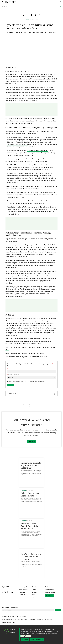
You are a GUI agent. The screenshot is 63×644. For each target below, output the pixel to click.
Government (9, 406)
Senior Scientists (23, 589)
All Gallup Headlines (36, 404)
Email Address (12, 369)
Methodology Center (24, 587)
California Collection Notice (9, 622)
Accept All (25, 639)
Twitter (5, 592)
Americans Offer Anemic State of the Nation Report (30, 526)
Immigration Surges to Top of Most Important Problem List (31, 465)
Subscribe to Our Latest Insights (10, 607)
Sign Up (58, 610)
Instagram (8, 592)
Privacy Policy (31, 381)
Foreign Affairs (48, 404)
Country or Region (13, 375)
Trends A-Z (22, 592)
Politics (27, 406)
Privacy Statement (18, 619)
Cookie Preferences (7, 619)
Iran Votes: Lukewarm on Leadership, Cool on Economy (31, 557)
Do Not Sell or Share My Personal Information (41, 619)
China (22, 404)
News (34, 595)
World (23, 551)
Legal (26, 619)
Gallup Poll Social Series (31, 353)
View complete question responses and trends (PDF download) (26, 357)
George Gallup (23, 595)
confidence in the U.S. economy (18, 144)
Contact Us (50, 595)
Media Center (49, 587)
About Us (35, 587)
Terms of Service (40, 381)
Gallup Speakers (50, 589)
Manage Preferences (37, 639)
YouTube (12, 592)
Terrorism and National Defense (40, 406)
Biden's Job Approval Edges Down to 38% (30, 494)
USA (28, 404)
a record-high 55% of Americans (38, 150)
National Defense (19, 406)
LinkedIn (3, 592)
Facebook (10, 592)
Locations (35, 592)
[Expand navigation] (2, 2)
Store (34, 597)
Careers (34, 589)
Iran (25, 404)
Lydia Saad (12, 68)
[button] (31, 394)
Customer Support (50, 592)
